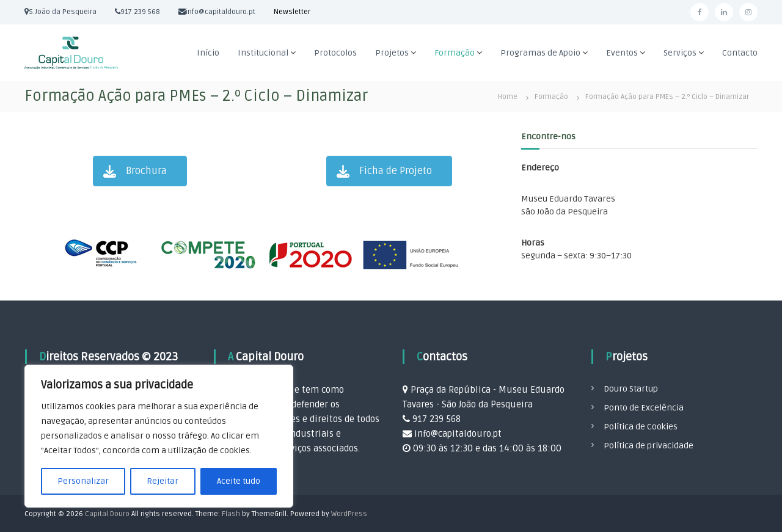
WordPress (349, 514)
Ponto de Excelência (644, 408)
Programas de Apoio (540, 53)
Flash (231, 514)
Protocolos (335, 53)
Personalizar (83, 481)
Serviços (680, 53)
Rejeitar (163, 481)
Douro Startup (631, 389)
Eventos (622, 53)
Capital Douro (107, 514)
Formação (455, 53)
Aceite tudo (239, 481)
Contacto (740, 53)
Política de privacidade (649, 446)
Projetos (392, 53)
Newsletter (292, 12)
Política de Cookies (641, 427)
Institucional (263, 53)
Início (208, 53)
